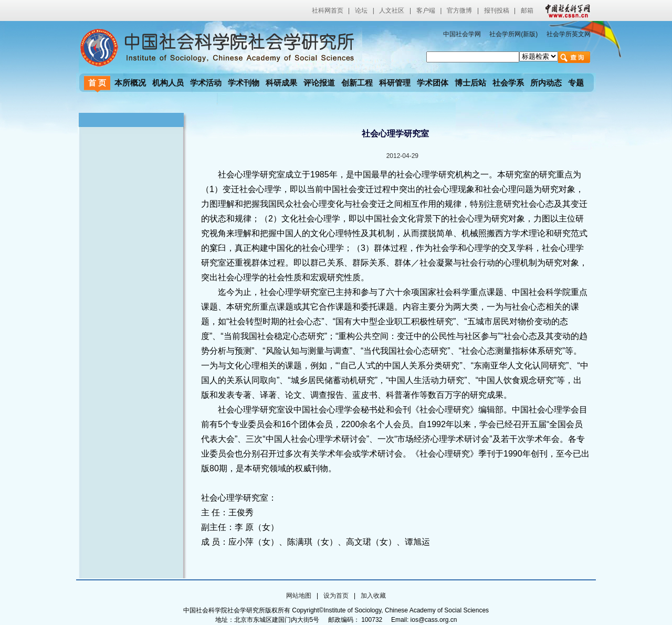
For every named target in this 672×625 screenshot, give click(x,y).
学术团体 (433, 83)
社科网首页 (328, 10)
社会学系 (508, 83)
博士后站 (470, 83)
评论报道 (319, 83)
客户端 (426, 10)
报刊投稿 (497, 10)
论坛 (361, 10)
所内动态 (546, 83)
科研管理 (395, 83)
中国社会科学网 (565, 10)
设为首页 (336, 596)
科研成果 (281, 83)
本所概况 (130, 83)
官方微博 (459, 10)
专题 (576, 83)
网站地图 (299, 596)
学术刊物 (244, 83)
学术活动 (206, 83)
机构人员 (168, 83)
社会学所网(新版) (513, 34)
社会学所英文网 (569, 34)
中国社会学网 (462, 34)
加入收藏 (373, 596)
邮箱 (527, 10)
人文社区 (392, 10)
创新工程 (357, 83)
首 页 (97, 83)
